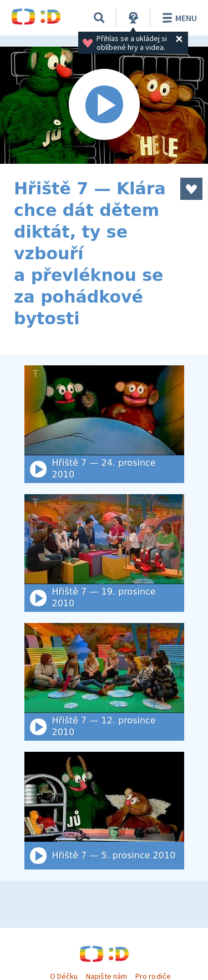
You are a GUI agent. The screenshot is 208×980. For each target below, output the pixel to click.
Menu (178, 18)
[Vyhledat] (99, 18)
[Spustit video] (104, 105)
